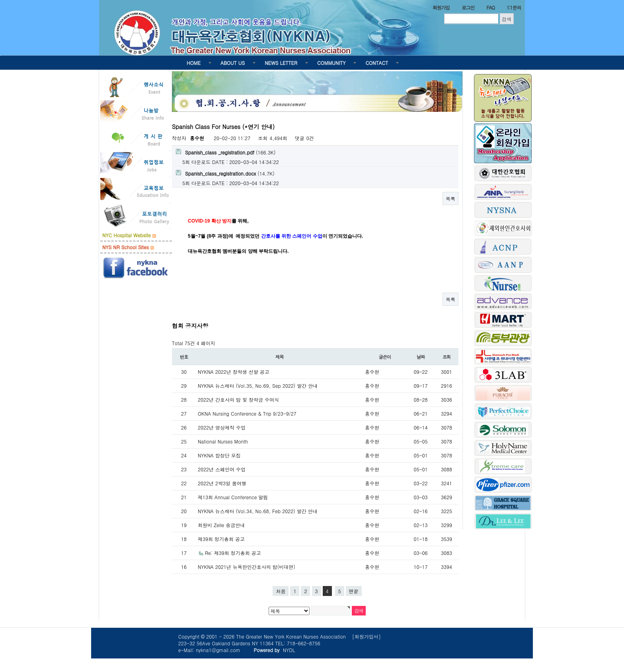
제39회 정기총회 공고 (221, 539)
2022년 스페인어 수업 (222, 469)
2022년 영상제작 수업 (222, 427)
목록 (450, 198)
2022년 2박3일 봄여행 (222, 483)
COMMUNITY (331, 63)
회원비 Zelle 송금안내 (221, 525)
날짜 (421, 357)
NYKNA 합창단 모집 (219, 455)
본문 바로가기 (0, 0)
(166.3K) (226, 152)
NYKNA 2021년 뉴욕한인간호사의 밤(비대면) (247, 567)
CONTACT (377, 63)
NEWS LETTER (281, 63)
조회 (447, 357)
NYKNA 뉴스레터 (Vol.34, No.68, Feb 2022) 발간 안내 (258, 511)
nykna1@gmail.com (218, 650)
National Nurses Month (223, 441)
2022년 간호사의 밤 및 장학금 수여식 (238, 399)
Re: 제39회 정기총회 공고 (233, 553)
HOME (194, 63)
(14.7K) (225, 173)
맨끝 (354, 591)
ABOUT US (233, 63)
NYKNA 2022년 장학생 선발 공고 (234, 372)
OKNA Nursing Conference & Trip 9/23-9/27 (247, 413)
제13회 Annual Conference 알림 (233, 497)
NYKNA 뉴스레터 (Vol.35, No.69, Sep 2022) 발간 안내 (258, 386)
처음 (281, 591)
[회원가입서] (367, 636)
